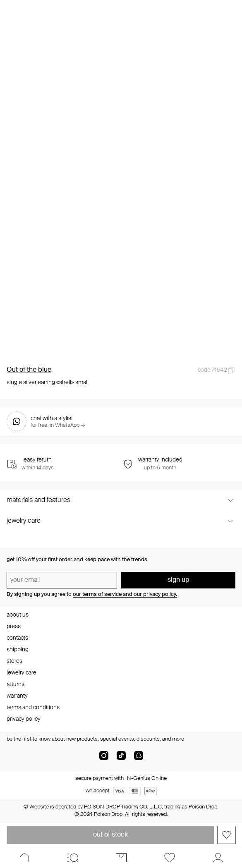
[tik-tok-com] (121, 759)
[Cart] (121, 858)
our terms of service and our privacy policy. (125, 594)
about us (18, 615)
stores (14, 661)
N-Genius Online (147, 778)
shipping (18, 650)
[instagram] (104, 759)
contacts (17, 638)
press (14, 626)
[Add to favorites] (226, 835)
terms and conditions (33, 708)
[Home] (24, 858)
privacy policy (24, 719)
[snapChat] (139, 759)
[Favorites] (169, 858)
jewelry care (22, 673)
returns (16, 684)
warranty (17, 696)
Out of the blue (29, 370)
